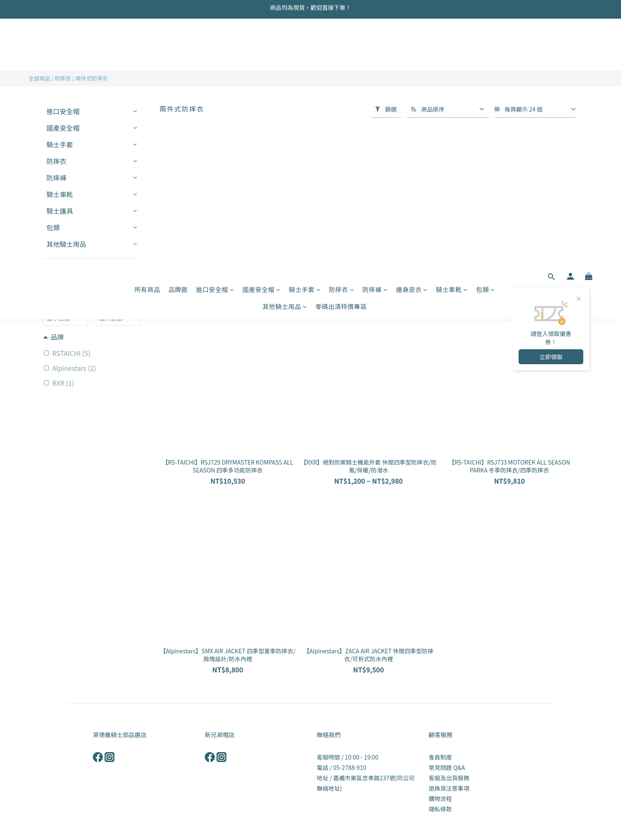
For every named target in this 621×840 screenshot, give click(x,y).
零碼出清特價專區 (341, 57)
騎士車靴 (452, 40)
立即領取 (551, 108)
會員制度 (440, 757)
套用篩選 (92, 277)
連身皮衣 (412, 40)
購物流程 (440, 799)
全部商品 (39, 78)
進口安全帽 (215, 40)
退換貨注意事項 (449, 788)
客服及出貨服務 (449, 778)
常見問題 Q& (445, 767)
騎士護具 (60, 211)
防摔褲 (375, 40)
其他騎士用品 (285, 57)
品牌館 (178, 40)
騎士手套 (305, 40)
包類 (485, 40)
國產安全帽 (262, 40)
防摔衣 (341, 40)
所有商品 (147, 40)
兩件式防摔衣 (92, 78)
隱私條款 (440, 809)
